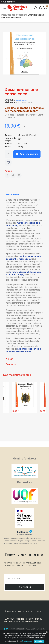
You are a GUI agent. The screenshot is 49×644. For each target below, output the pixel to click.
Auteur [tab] (9, 359)
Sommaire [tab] (11, 364)
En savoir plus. (27, 641)
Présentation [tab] (12, 195)
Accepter (39, 641)
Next (42, 411)
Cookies (20, 619)
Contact (30, 619)
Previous (7, 411)
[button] (7, 59)
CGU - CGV (10, 619)
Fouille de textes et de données (24, 621)
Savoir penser (22, 100)
